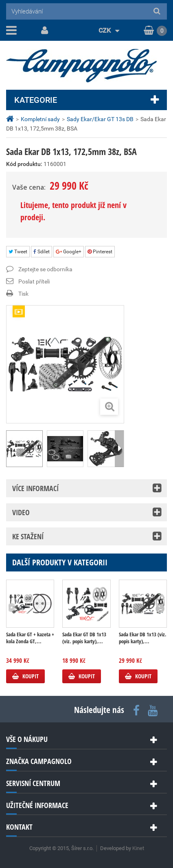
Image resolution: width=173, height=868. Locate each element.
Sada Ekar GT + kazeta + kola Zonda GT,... (30, 638)
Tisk (23, 294)
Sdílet (42, 252)
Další (119, 449)
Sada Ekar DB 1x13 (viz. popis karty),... (143, 638)
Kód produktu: (24, 164)
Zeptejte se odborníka (45, 269)
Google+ (69, 252)
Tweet (18, 252)
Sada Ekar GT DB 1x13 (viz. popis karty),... (84, 638)
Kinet (138, 848)
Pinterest (100, 252)
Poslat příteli (34, 281)
